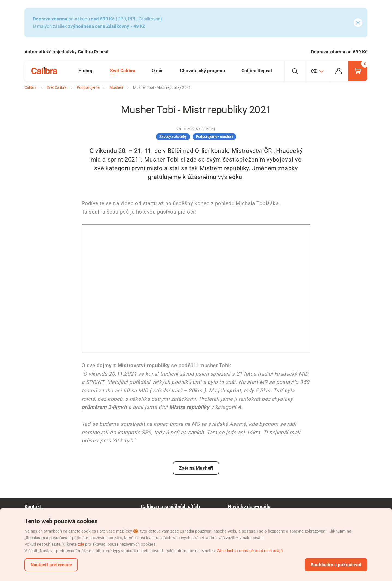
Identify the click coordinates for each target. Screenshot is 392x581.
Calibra (30, 87)
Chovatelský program (203, 71)
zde (81, 544)
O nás (158, 71)
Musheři (116, 87)
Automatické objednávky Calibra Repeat (67, 52)
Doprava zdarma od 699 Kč (339, 52)
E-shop (86, 71)
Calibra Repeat (257, 71)
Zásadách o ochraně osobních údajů (250, 551)
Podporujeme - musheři (214, 136)
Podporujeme (88, 87)
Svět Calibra (123, 71)
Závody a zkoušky (173, 136)
